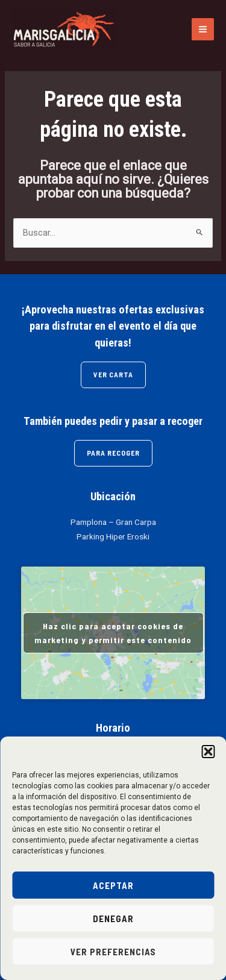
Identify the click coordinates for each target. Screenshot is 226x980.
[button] (208, 752)
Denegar (113, 919)
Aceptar (113, 885)
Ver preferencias (113, 952)
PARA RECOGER (113, 453)
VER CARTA (113, 374)
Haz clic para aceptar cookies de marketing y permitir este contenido (113, 633)
